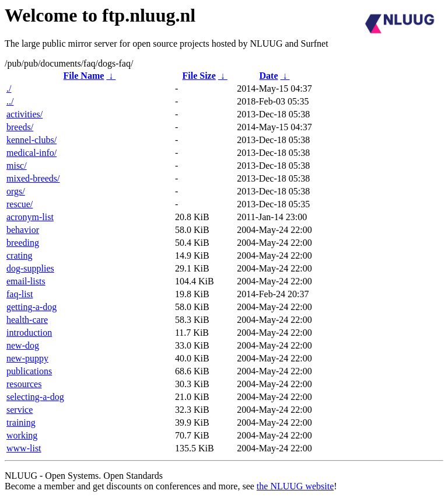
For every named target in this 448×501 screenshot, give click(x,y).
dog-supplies (30, 268)
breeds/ (20, 127)
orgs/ (16, 191)
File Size (199, 76)
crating (19, 255)
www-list (24, 448)
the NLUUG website (295, 486)
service (20, 410)
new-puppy (27, 358)
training (21, 422)
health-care (27, 320)
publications (29, 371)
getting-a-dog (32, 307)
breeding (23, 243)
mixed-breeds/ (33, 178)
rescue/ (20, 204)
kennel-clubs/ (32, 140)
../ (10, 101)
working (22, 435)
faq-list (20, 294)
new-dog (23, 345)
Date (269, 76)
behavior (23, 230)
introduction (29, 333)
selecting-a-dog (35, 397)
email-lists (26, 281)
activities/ (24, 114)
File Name (84, 76)
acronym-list (30, 217)
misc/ (17, 166)
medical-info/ (32, 153)
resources (24, 384)
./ (9, 88)
